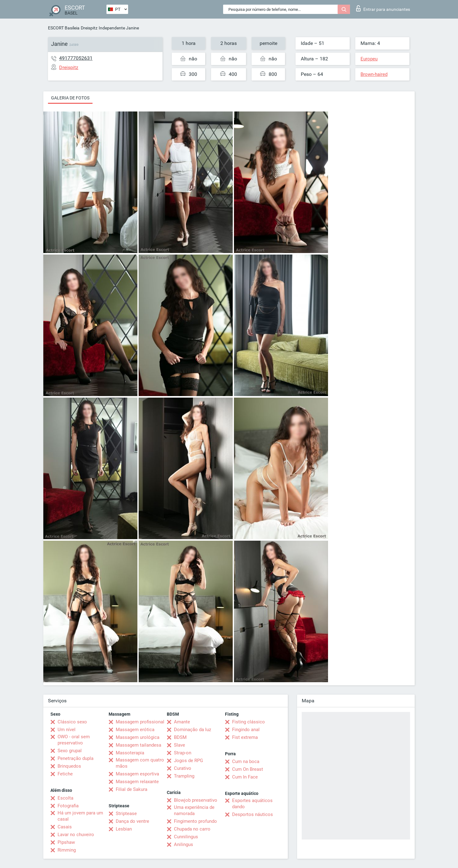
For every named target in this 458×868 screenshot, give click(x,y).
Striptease (126, 813)
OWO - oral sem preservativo (74, 740)
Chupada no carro (192, 829)
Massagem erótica (135, 730)
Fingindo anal (246, 730)
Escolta (65, 798)
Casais (65, 827)
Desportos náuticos (253, 814)
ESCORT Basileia (64, 28)
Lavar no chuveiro (76, 835)
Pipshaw (66, 842)
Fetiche (65, 774)
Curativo (183, 768)
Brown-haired (374, 74)
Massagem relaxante (137, 782)
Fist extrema (245, 737)
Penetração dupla (76, 758)
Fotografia (68, 806)
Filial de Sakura (132, 789)
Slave (179, 745)
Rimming (67, 850)
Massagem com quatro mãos (140, 763)
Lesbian (124, 829)
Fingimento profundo (195, 821)
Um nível (67, 730)
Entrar (383, 8)
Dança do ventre (132, 821)
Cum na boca (246, 761)
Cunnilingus (186, 837)
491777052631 (76, 58)
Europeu (369, 59)
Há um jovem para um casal (80, 816)
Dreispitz (89, 28)
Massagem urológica (138, 737)
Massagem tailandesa (138, 745)
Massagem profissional (140, 722)
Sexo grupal (70, 751)
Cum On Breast (248, 769)
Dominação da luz (192, 730)
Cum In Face (245, 777)
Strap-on (183, 753)
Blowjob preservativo (196, 800)
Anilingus (184, 844)
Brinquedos (69, 766)
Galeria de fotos (70, 98)
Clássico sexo (72, 722)
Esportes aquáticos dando (252, 804)
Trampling (184, 776)
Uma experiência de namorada (194, 810)
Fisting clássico (248, 722)
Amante (182, 722)
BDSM (180, 737)
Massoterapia (130, 753)
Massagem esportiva (137, 774)
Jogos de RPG (188, 761)
